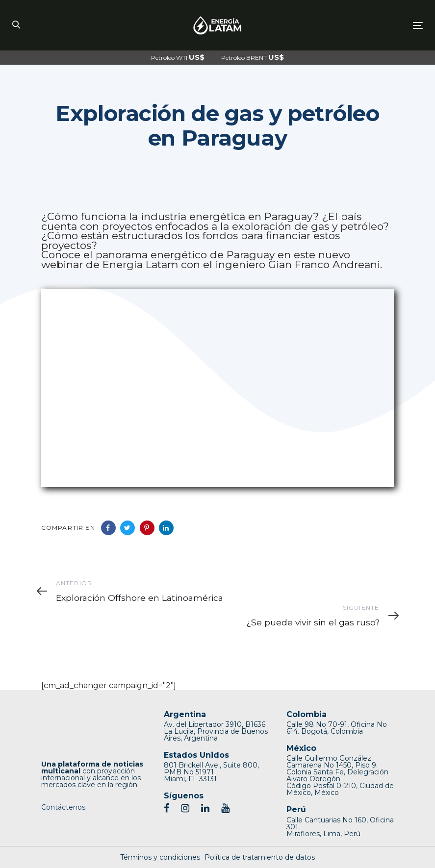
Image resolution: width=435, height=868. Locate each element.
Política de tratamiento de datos (260, 857)
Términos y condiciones (160, 857)
